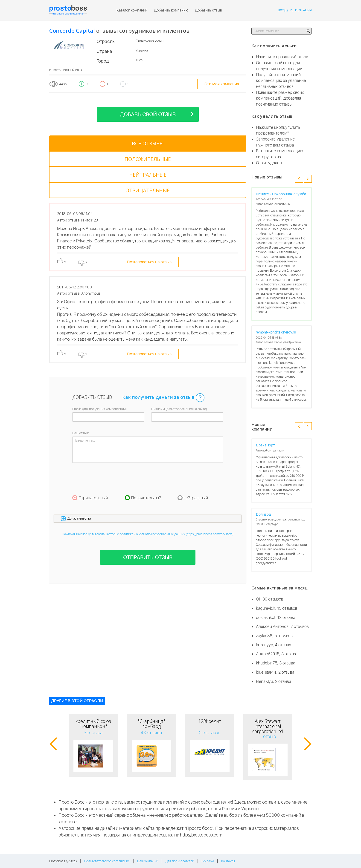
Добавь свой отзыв (157, 114)
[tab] (70, 143)
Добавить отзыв (208, 10)
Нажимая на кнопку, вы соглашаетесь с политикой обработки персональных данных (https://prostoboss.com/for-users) (148, 487)
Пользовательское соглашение (107, 861)
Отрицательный (93, 451)
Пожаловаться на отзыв (149, 215)
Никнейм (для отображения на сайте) (179, 362)
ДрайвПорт (265, 445)
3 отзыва (93, 733)
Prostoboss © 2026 (63, 861)
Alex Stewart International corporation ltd (268, 726)
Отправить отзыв (148, 510)
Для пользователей (180, 861)
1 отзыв (268, 736)
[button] (148, 471)
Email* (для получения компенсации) (99, 362)
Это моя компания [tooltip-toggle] (222, 84)
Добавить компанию (171, 10)
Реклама (208, 861)
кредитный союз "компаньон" (93, 724)
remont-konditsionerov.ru (276, 332)
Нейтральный (195, 451)
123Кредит (210, 721)
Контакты (228, 861)
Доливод (263, 514)
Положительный (146, 451)
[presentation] (107, 431)
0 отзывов (210, 733)
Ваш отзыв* (81, 386)
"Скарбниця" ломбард (151, 724)
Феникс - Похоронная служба (281, 194)
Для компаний (148, 861)
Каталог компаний (132, 10)
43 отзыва (151, 733)
